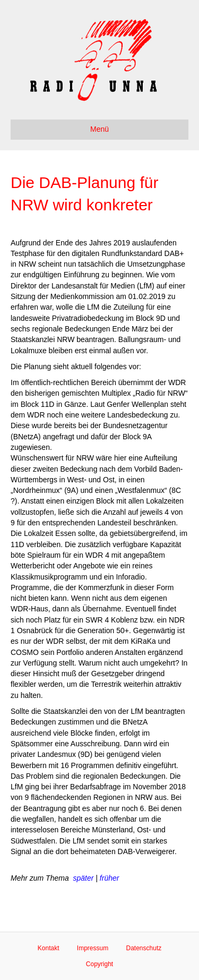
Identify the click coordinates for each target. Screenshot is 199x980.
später (83, 878)
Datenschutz (144, 948)
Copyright (99, 964)
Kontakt (49, 948)
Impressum (93, 948)
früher (110, 878)
